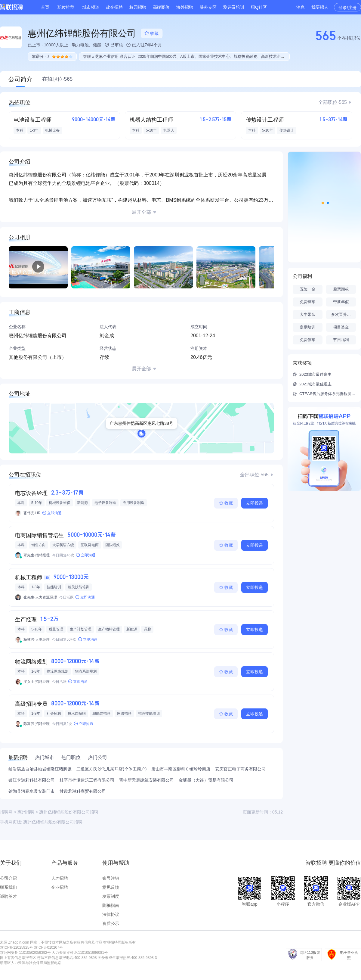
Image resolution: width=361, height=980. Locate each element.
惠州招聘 (26, 812)
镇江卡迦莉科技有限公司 (32, 780)
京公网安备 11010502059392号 (25, 953)
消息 (301, 7)
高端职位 (161, 7)
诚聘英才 (8, 896)
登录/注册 (347, 8)
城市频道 (91, 7)
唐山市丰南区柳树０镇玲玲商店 (181, 769)
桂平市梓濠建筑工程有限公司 (87, 780)
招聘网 (6, 812)
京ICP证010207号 (48, 947)
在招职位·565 (57, 79)
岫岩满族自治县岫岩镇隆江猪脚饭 (40, 769)
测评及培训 (234, 7)
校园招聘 (138, 7)
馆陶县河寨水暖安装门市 (32, 791)
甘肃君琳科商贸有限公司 (83, 791)
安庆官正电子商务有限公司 (240, 769)
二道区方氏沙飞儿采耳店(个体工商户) (111, 769)
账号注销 (111, 878)
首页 (45, 7)
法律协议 (111, 914)
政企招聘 (114, 7)
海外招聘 (185, 7)
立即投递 (255, 503)
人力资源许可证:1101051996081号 (80, 953)
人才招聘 (60, 878)
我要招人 (320, 7)
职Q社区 (259, 7)
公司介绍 (8, 878)
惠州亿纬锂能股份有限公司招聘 (53, 822)
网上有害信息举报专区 (18, 958)
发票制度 (111, 896)
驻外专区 (208, 7)
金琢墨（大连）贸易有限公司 (206, 780)
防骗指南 (111, 905)
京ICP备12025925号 (16, 947)
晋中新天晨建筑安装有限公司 (147, 780)
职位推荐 (66, 7)
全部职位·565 (333, 102)
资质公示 (111, 923)
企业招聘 (60, 887)
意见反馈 (111, 887)
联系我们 (8, 887)
